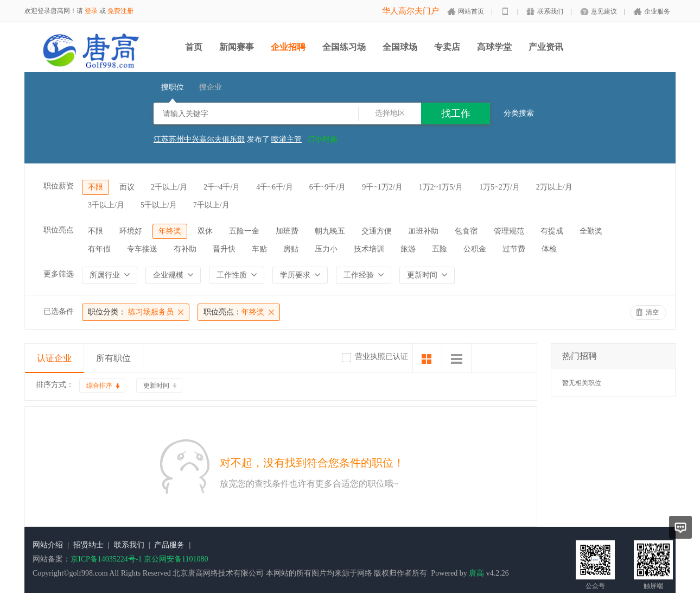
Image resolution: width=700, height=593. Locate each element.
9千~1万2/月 (382, 187)
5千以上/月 (159, 205)
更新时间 (156, 386)
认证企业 (54, 358)
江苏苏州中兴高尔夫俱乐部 (199, 139)
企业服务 (657, 11)
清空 (652, 312)
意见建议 (604, 11)
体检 (549, 249)
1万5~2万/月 (499, 187)
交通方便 (377, 231)
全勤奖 (591, 231)
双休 (205, 231)
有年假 (99, 249)
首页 (194, 47)
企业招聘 (288, 47)
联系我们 (550, 11)
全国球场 (400, 47)
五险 (440, 249)
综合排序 (99, 386)
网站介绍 (48, 545)
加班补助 (423, 231)
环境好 (131, 231)
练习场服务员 (131, 312)
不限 (96, 187)
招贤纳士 (88, 545)
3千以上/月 (106, 205)
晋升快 (224, 249)
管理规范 (509, 231)
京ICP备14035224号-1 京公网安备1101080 (139, 559)
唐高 (476, 573)
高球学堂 (494, 47)
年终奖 (170, 231)
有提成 (552, 231)
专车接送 (142, 249)
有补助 (185, 249)
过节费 (514, 249)
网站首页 (471, 11)
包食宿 (466, 231)
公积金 (475, 249)
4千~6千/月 (274, 187)
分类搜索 (519, 113)
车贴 (259, 249)
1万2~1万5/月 (441, 187)
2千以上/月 (169, 187)
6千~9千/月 (327, 187)
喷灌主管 (287, 139)
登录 (91, 11)
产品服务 (169, 545)
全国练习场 (344, 47)
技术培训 (369, 249)
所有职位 (113, 358)
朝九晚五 (330, 231)
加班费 (287, 231)
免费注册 (120, 11)
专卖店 (447, 47)
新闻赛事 (237, 47)
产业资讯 (546, 47)
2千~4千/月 (222, 187)
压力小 (326, 249)
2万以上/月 (554, 187)
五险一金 (244, 231)
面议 (127, 187)
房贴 (291, 249)
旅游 (408, 249)
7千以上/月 (211, 205)
